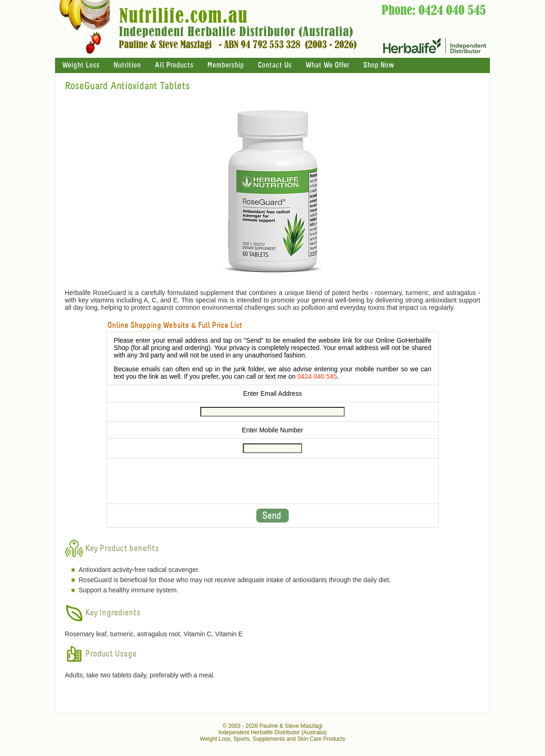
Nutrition (127, 65)
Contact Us (275, 65)
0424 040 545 (317, 376)
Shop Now (378, 65)
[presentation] (272, 481)
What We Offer (327, 65)
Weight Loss (81, 65)
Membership (226, 65)
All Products (174, 65)
